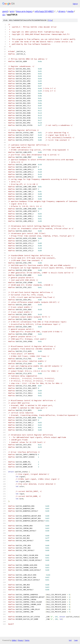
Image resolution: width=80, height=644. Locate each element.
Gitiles (14, 640)
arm (12, 11)
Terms (27, 640)
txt (70, 640)
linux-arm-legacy (24, 11)
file (50, 20)
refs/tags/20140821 (44, 11)
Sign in (75, 4)
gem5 (5, 11)
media (70, 11)
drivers (62, 11)
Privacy (20, 640)
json (76, 640)
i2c (4, 15)
